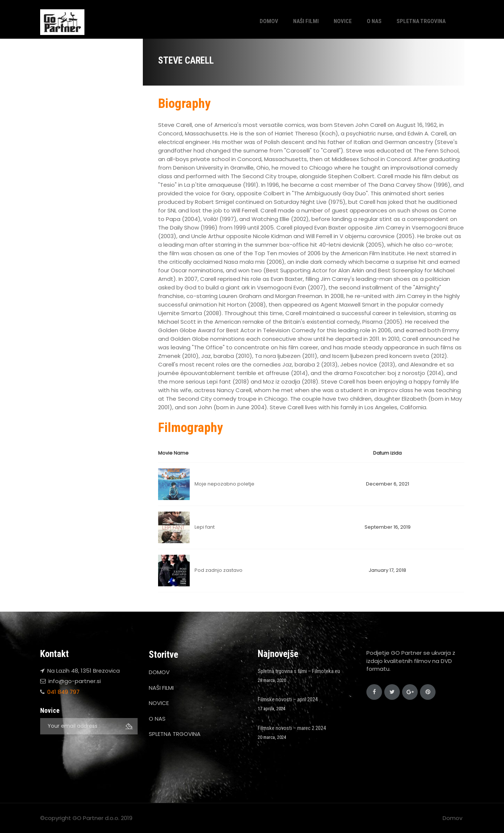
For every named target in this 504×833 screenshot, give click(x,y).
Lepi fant (205, 527)
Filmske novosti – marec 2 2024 (292, 728)
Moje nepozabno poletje (224, 484)
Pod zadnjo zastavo (219, 570)
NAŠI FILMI (306, 21)
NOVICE (343, 21)
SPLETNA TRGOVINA (421, 21)
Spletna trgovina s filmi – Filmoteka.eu (299, 671)
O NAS (374, 21)
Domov (452, 818)
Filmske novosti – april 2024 (288, 699)
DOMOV (269, 21)
